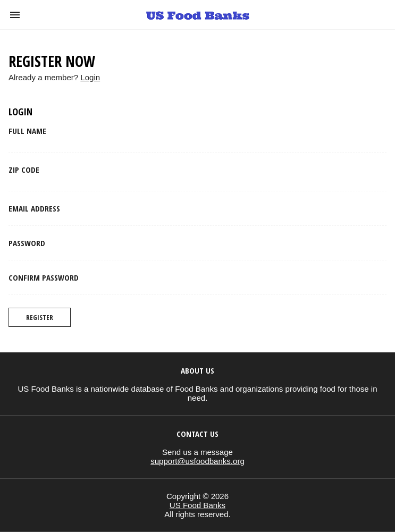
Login (90, 77)
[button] (15, 15)
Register (40, 317)
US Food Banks (197, 505)
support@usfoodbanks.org (197, 461)
